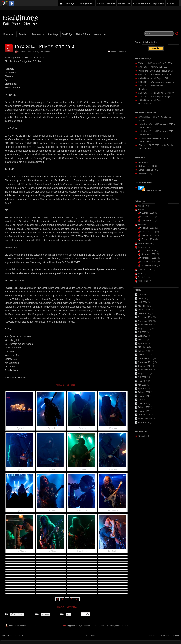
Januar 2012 (144, 396)
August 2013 (144, 329)
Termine (111, 3)
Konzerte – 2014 (149, 265)
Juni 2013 (143, 336)
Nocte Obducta (121, 626)
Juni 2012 (143, 381)
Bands (100, 3)
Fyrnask (101, 626)
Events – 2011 (148, 217)
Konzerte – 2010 (149, 251)
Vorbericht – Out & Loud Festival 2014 (156, 71)
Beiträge (72, 4)
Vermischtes (100, 34)
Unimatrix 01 (144, 436)
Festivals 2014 (33, 52)
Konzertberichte (141, 3)
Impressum (90, 635)
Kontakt (173, 4)
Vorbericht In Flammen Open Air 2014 (155, 63)
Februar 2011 (144, 407)
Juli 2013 (142, 332)
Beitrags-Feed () (148, 166)
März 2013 (143, 347)
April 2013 (143, 344)
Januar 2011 (144, 411)
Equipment (158, 3)
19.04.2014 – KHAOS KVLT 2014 (44, 47)
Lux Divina (110, 626)
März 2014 (143, 306)
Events (24, 35)
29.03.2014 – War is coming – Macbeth (156, 82)
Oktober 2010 (144, 415)
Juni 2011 (143, 404)
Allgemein (143, 206)
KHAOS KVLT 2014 (66, 385)
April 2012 (143, 389)
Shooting (142, 274)
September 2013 (146, 325)
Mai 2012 (142, 385)
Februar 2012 (144, 392)
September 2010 (146, 419)
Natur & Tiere (83, 34)
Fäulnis (94, 626)
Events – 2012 (148, 220)
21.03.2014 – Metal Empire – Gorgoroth (156, 93)
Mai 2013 (142, 340)
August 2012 (144, 374)
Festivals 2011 (148, 228)
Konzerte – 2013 (149, 262)
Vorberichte (124, 3)
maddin (26, 626)
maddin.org (18, 635)
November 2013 (145, 321)
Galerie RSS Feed (154, 190)
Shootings (53, 34)
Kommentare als (148, 170)
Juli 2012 (142, 377)
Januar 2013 (144, 355)
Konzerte (9, 35)
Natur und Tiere (145, 270)
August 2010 (144, 422)
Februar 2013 (144, 351)
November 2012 (145, 362)
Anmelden (143, 162)
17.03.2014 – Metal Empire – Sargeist (155, 97)
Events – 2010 (148, 213)
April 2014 (143, 302)
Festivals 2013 (148, 235)
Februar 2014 (144, 310)
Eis (79, 626)
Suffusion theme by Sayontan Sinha (164, 635)
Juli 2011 (142, 400)
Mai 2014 (142, 298)
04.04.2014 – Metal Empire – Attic (154, 78)
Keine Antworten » (119, 52)
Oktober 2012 (144, 366)
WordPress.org (145, 174)
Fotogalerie (87, 4)
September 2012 (146, 370)
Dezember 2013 (145, 317)
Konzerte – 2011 (149, 254)
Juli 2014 (142, 295)
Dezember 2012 (145, 358)
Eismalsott (86, 626)
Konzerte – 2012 (149, 258)
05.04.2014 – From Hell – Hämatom (155, 75)
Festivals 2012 (148, 232)
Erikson (142, 145)
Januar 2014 (144, 313)
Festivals (38, 35)
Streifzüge (67, 34)
